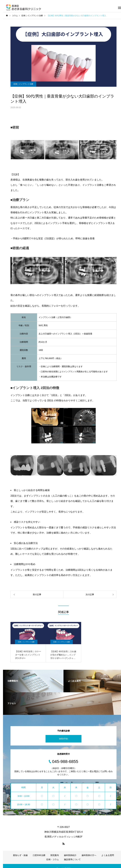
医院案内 (55, 855)
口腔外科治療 (39, 855)
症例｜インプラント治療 (23, 84)
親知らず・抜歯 (20, 855)
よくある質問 (108, 855)
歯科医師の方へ (89, 855)
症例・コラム (53, 859)
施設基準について (72, 859)
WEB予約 (63, 739)
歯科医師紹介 (70, 855)
